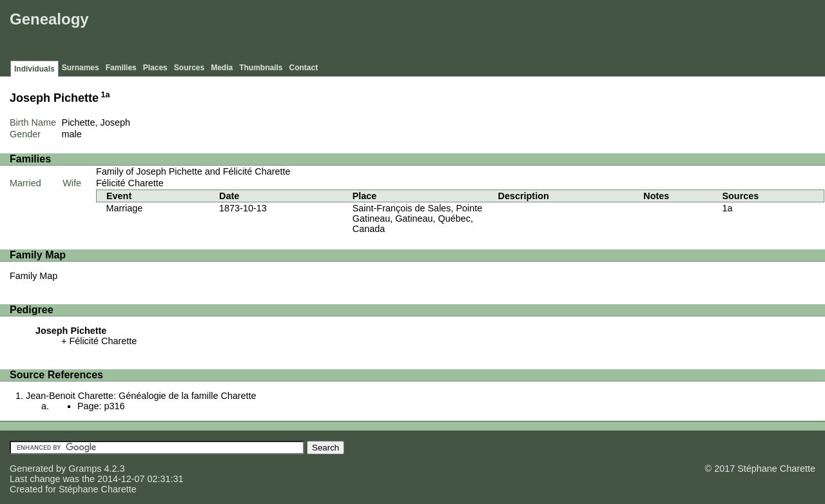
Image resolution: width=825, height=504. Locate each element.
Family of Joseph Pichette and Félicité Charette (193, 171)
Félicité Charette (130, 183)
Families (121, 68)
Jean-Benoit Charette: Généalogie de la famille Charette (141, 396)
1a (106, 95)
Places (155, 68)
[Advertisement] (587, 32)
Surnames (81, 68)
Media (222, 68)
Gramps (85, 469)
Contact (304, 68)
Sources (189, 68)
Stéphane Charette (98, 489)
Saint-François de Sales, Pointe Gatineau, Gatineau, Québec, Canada (418, 218)
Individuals (34, 69)
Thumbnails (261, 68)
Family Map (34, 276)
